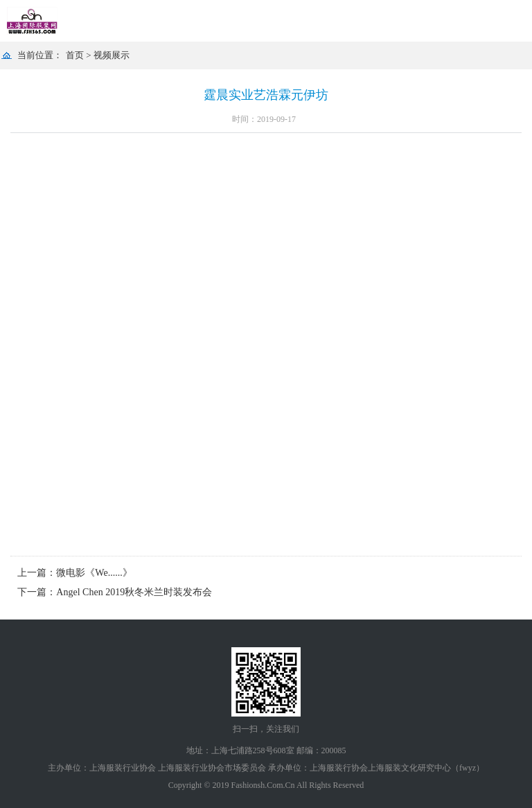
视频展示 (112, 55)
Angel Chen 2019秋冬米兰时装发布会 (134, 592)
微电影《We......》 (94, 573)
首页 (75, 55)
